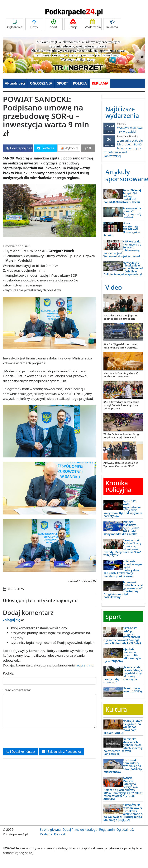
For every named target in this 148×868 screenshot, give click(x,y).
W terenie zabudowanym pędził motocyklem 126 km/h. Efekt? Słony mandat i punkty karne (123, 569)
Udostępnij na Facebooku (20, 148)
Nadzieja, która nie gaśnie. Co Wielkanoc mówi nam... (121, 375)
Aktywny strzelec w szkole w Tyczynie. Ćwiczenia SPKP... (121, 464)
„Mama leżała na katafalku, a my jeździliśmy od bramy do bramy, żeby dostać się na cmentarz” (123, 675)
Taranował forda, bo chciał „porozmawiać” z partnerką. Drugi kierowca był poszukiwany (123, 590)
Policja (73, 24)
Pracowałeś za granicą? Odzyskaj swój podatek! (132, 213)
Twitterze (46, 148)
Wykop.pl (69, 148)
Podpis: (9, 673)
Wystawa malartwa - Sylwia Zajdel (123, 128)
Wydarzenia (93, 24)
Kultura (116, 709)
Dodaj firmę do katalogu (80, 830)
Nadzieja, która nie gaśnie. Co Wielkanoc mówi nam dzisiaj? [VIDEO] (123, 727)
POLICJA (80, 83)
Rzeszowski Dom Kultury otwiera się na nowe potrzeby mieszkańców (123, 766)
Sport (54, 24)
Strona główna (50, 830)
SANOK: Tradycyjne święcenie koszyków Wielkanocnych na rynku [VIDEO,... (121, 405)
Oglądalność (125, 830)
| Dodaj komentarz (21, 752)
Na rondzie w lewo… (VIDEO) (132, 690)
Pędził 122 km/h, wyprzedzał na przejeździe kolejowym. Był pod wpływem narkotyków (123, 509)
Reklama (112, 24)
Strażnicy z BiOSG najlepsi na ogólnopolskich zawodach (121, 317)
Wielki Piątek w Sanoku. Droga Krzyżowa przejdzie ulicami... (122, 436)
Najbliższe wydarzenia (122, 112)
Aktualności (15, 83)
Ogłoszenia (15, 24)
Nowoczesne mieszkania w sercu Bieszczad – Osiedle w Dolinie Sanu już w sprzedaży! (123, 268)
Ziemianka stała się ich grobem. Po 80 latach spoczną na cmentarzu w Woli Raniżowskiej (123, 146)
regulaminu (84, 665)
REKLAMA (100, 83)
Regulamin (107, 830)
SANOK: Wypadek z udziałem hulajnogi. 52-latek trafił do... (121, 346)
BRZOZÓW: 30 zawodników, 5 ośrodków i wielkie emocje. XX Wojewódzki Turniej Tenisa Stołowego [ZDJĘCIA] (123, 812)
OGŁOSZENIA (41, 83)
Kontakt (60, 834)
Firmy (34, 24)
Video (114, 287)
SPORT (63, 83)
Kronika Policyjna (118, 486)
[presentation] (32, 738)
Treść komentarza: (17, 690)
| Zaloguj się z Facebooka (61, 752)
